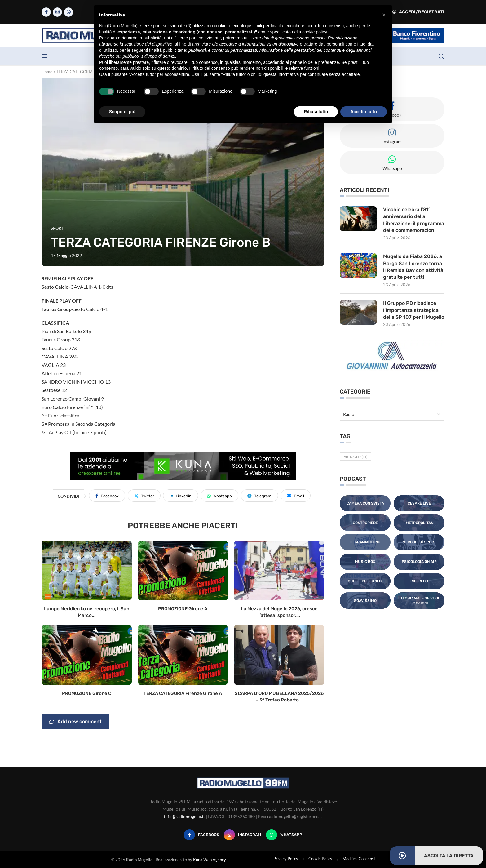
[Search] (441, 56)
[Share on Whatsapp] (219, 496)
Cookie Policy (320, 859)
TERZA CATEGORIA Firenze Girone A (183, 693)
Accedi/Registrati (418, 12)
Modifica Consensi (359, 859)
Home (47, 72)
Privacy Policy (286, 859)
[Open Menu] (44, 56)
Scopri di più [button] (122, 112)
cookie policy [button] (314, 32)
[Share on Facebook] (107, 496)
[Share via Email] (296, 496)
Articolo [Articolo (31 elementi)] (356, 457)
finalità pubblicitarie (168, 50)
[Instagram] (57, 12)
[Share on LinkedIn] (181, 496)
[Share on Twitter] (144, 496)
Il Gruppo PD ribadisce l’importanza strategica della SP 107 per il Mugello (414, 310)
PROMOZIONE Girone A (183, 609)
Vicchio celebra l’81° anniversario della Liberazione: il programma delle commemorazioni (414, 220)
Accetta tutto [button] (364, 112)
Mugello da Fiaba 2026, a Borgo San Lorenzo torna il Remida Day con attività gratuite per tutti (413, 267)
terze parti (188, 38)
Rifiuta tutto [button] (316, 112)
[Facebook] (46, 12)
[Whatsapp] (68, 12)
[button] (384, 15)
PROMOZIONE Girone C (87, 693)
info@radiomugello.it (184, 816)
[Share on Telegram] (259, 496)
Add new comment (75, 722)
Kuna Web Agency (210, 860)
